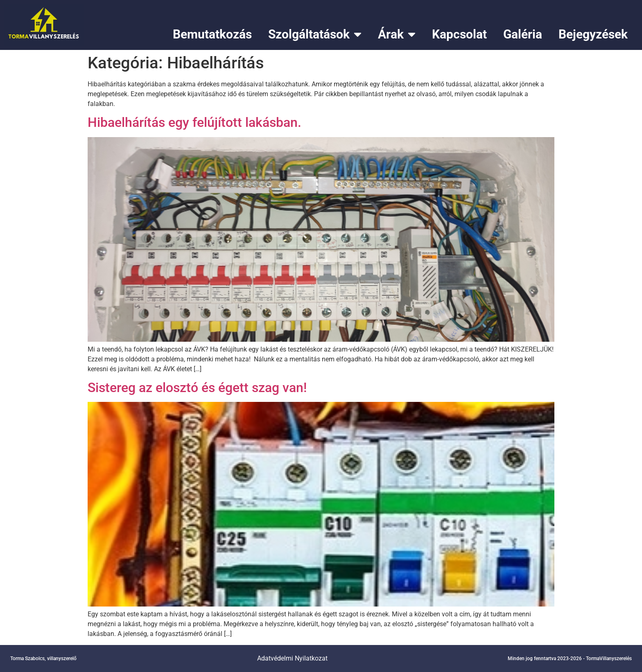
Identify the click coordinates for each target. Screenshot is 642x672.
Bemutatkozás (212, 34)
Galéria (523, 34)
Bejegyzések (593, 34)
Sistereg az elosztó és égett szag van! (197, 388)
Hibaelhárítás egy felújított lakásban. (194, 122)
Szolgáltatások (315, 34)
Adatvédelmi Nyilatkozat (292, 658)
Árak (397, 34)
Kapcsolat (459, 34)
